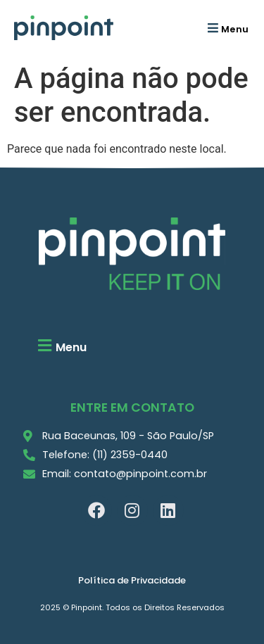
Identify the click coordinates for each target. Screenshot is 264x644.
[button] (226, 28)
